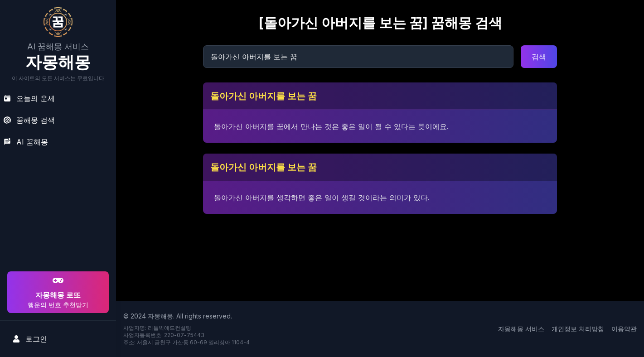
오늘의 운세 (29, 98)
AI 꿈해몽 (26, 142)
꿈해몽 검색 (29, 120)
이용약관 (624, 329)
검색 (539, 57)
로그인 (30, 339)
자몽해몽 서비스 (521, 329)
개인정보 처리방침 (578, 329)
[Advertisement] (57, 211)
